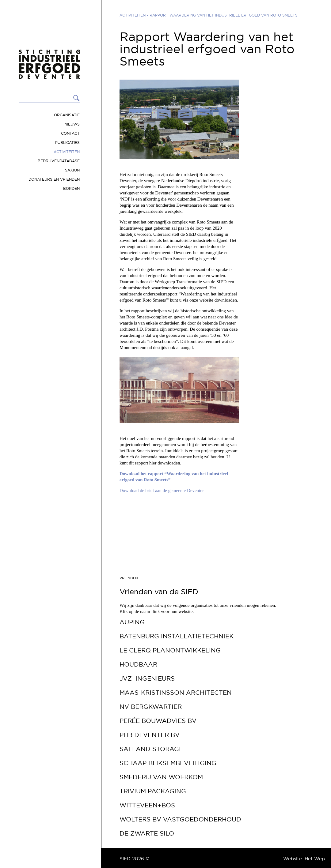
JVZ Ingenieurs (147, 678)
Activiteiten (67, 152)
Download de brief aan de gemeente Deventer (162, 490)
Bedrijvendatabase (59, 161)
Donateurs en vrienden (54, 179)
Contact (70, 133)
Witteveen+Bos (147, 805)
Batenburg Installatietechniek (177, 636)
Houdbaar (138, 664)
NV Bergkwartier (151, 707)
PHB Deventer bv (150, 735)
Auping (132, 622)
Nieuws (72, 124)
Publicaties (67, 143)
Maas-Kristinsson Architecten (176, 693)
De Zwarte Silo (147, 833)
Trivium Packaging (153, 791)
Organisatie (67, 115)
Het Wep (315, 859)
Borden (71, 188)
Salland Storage (151, 749)
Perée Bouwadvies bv (158, 721)
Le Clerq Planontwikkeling (170, 650)
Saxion (72, 170)
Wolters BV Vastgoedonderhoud (180, 819)
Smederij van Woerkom (161, 777)
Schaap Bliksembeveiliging (168, 763)
